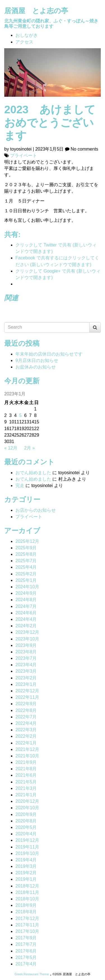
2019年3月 (26, 866)
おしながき (27, 35)
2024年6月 (26, 613)
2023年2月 (26, 678)
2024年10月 (27, 587)
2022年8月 (26, 710)
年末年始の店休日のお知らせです (49, 354)
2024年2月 (26, 626)
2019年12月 (27, 840)
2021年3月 (26, 788)
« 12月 (11, 448)
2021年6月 (26, 775)
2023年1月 (26, 684)
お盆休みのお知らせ (36, 367)
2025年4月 (26, 567)
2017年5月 (26, 957)
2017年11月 (27, 925)
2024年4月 (26, 619)
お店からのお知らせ (36, 510)
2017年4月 (26, 964)
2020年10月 (27, 808)
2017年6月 (26, 951)
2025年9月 (26, 548)
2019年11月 (27, 847)
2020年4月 (26, 834)
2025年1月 (26, 580)
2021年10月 (27, 756)
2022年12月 (27, 691)
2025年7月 (26, 561)
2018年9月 (26, 905)
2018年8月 (26, 912)
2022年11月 (27, 697)
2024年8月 (26, 600)
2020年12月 (27, 801)
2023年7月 (26, 658)
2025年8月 (26, 554)
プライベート (24, 155)
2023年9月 (26, 645)
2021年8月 (26, 769)
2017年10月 (27, 931)
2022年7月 (26, 717)
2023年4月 (26, 665)
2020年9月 (26, 814)
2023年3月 (26, 671)
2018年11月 (27, 892)
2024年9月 (26, 593)
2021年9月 (26, 762)
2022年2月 (26, 736)
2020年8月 (26, 821)
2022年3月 (26, 730)
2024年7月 (26, 606)
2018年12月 (27, 886)
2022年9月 (26, 704)
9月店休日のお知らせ (37, 360)
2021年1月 (26, 795)
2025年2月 (26, 574)
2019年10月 (27, 853)
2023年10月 (27, 639)
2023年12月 (27, 632)
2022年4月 (26, 723)
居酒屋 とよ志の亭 (36, 11)
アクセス (24, 42)
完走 (20, 486)
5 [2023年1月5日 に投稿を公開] (20, 415)
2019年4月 (26, 860)
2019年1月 (26, 879)
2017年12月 (27, 918)
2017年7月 (26, 944)
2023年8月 (26, 652)
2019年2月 (26, 873)
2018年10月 (27, 899)
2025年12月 (27, 541)
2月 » (29, 448)
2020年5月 (26, 827)
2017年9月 (26, 938)
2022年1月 (26, 743)
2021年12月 (27, 749)
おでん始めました (33, 473)
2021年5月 (26, 782)
